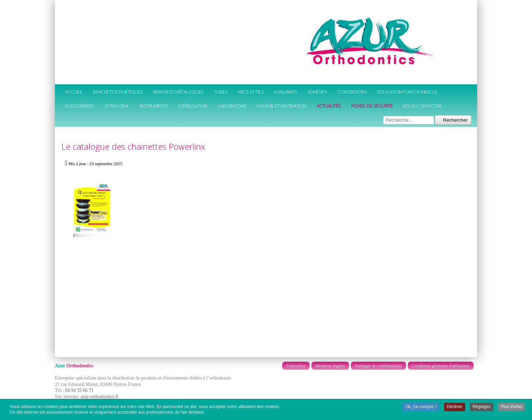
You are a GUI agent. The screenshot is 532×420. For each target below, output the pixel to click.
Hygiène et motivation (281, 106)
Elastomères (80, 106)
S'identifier (296, 366)
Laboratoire (232, 106)
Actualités (329, 106)
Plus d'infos (511, 407)
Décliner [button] (455, 407)
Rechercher (453, 120)
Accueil (74, 92)
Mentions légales (330, 366)
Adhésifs (317, 92)
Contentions (352, 92)
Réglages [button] (482, 407)
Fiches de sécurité (372, 106)
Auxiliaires (286, 92)
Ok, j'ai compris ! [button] (421, 407)
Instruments (154, 106)
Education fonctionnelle (407, 92)
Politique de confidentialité (378, 366)
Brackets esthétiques (118, 92)
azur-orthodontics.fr (100, 397)
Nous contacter (422, 106)
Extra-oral (117, 106)
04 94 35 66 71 (80, 390)
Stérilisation (193, 106)
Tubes (221, 92)
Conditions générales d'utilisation (441, 366)
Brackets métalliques (178, 92)
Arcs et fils (251, 92)
